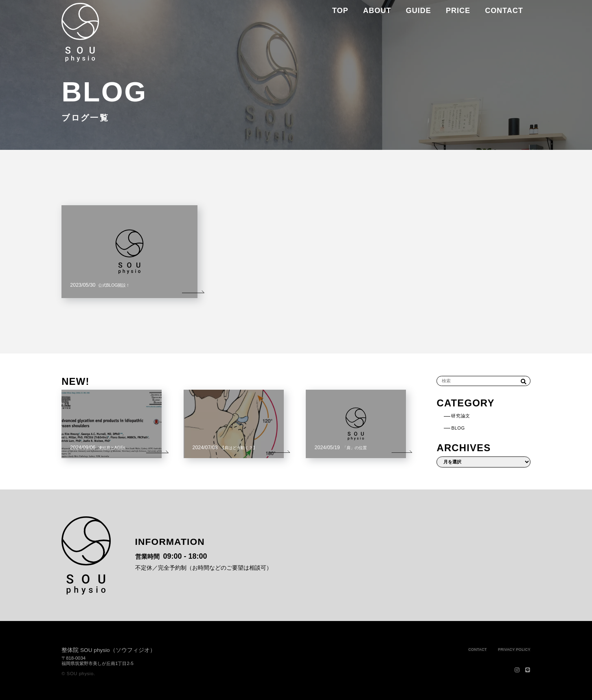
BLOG (466, 427)
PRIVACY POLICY (506, 649)
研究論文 (470, 415)
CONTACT (456, 649)
